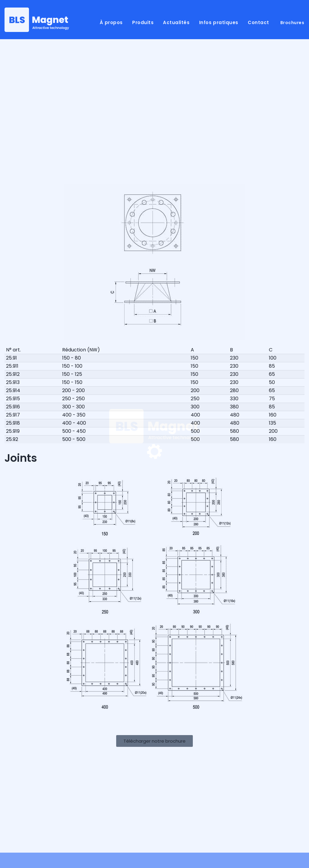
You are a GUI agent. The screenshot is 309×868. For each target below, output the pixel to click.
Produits (143, 22)
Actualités (176, 22)
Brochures (292, 23)
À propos (111, 22)
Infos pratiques (219, 22)
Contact (258, 22)
